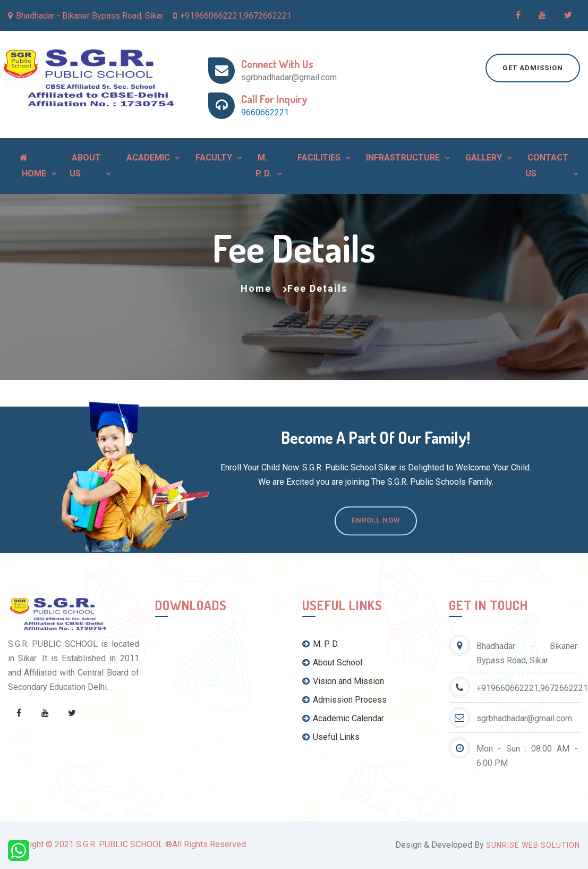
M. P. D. (263, 166)
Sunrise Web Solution (533, 845)
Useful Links (331, 737)
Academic (147, 158)
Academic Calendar (343, 718)
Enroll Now (376, 533)
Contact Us (547, 166)
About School (332, 663)
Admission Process (344, 700)
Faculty (213, 158)
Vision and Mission (343, 681)
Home (33, 166)
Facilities (318, 158)
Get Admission (533, 68)
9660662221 (265, 112)
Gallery (483, 158)
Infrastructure (402, 158)
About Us (85, 166)
